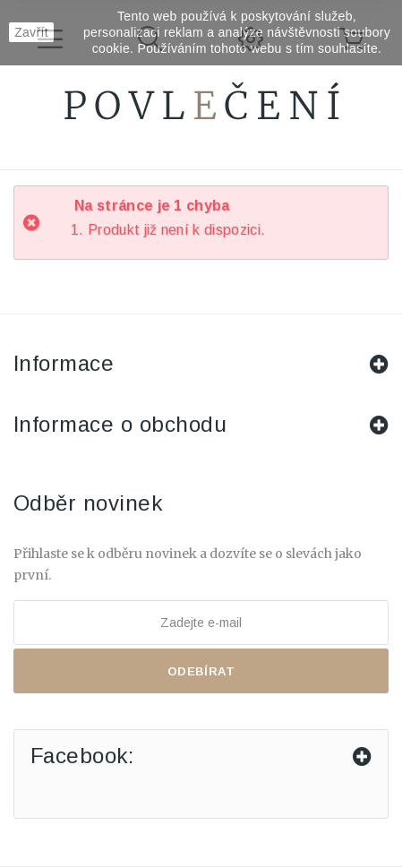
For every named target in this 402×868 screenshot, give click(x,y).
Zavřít (31, 32)
